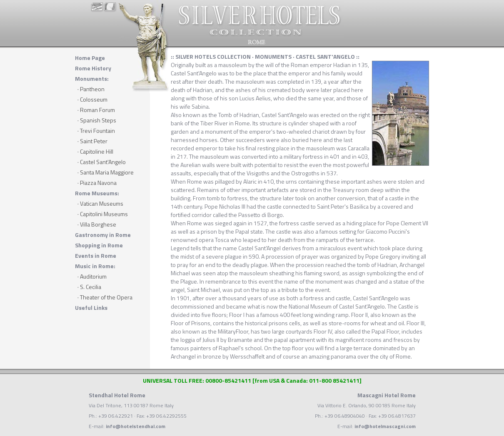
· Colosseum (92, 99)
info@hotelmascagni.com (385, 426)
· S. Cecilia (89, 287)
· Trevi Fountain (96, 131)
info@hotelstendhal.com (136, 426)
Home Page (90, 58)
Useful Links (91, 308)
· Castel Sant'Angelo (102, 162)
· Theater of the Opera (105, 297)
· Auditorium (92, 276)
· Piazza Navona (97, 183)
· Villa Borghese (97, 224)
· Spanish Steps (97, 120)
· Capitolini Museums (103, 214)
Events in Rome (96, 255)
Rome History (93, 68)
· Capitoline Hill (95, 151)
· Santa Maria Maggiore (106, 172)
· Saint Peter (92, 141)
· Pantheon (91, 89)
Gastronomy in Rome (103, 235)
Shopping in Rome (99, 245)
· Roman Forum (96, 110)
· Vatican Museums (100, 203)
